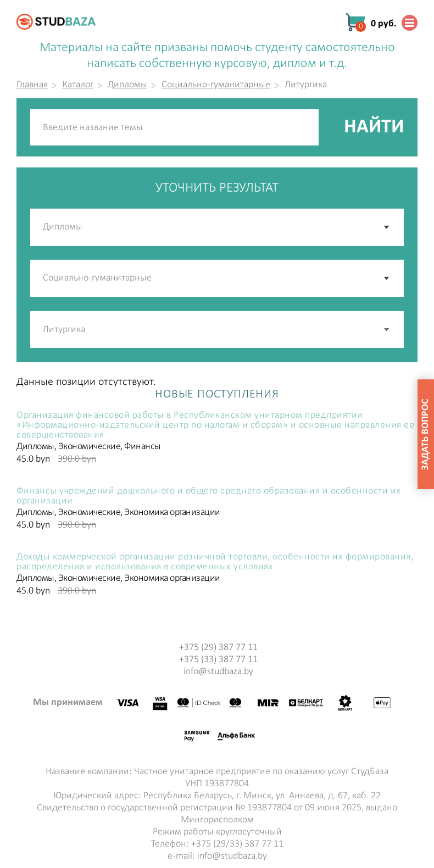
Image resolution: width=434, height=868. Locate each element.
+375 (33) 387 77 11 (218, 660)
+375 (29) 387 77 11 (218, 648)
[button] (387, 329)
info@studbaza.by (218, 672)
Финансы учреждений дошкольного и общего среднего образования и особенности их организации (209, 496)
